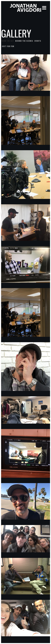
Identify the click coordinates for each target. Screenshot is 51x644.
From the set (7, 41)
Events (38, 41)
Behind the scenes (24, 41)
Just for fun (8, 46)
